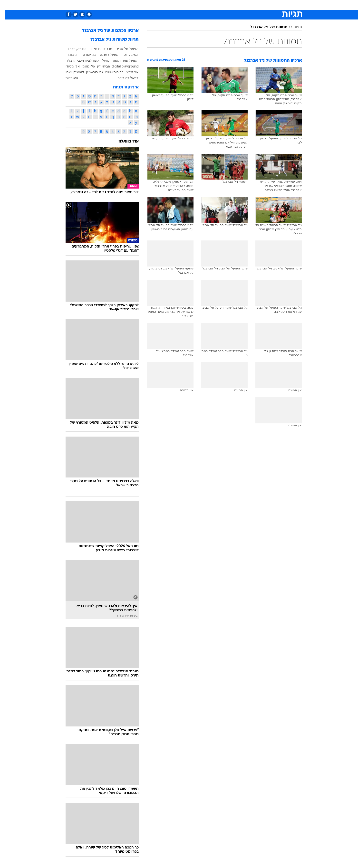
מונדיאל (241, 5)
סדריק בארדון (71, 49)
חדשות (275, 5)
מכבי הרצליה (70, 60)
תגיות (293, 27)
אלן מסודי (68, 66)
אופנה (114, 5)
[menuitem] (272, 5)
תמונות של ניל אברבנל (264, 27)
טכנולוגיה (132, 5)
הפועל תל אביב (123, 49)
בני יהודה (85, 55)
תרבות (224, 5)
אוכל (182, 5)
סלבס (208, 5)
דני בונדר (68, 55)
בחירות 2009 (110, 72)
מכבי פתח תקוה (96, 49)
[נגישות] (7, 5)
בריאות (167, 5)
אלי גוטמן (84, 66)
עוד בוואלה (124, 141)
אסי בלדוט (126, 55)
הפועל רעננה (105, 55)
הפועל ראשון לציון (94, 60)
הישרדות (67, 78)
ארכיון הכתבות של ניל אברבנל (106, 31)
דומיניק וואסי (70, 72)
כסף (195, 5)
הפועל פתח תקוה (121, 60)
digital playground (121, 66)
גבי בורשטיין (90, 72)
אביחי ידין (99, 66)
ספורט (258, 5)
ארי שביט (127, 72)
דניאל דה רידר (124, 78)
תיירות (150, 5)
